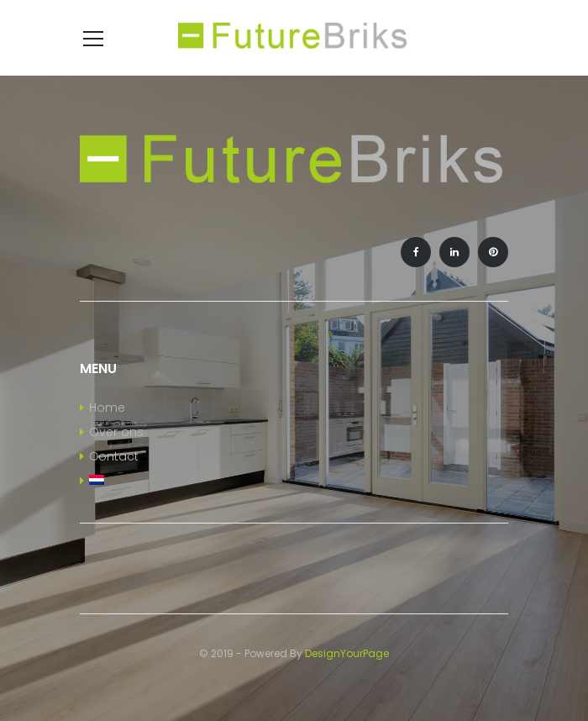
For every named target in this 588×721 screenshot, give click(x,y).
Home (107, 408)
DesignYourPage (347, 653)
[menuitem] (294, 482)
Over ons (116, 432)
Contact (114, 456)
